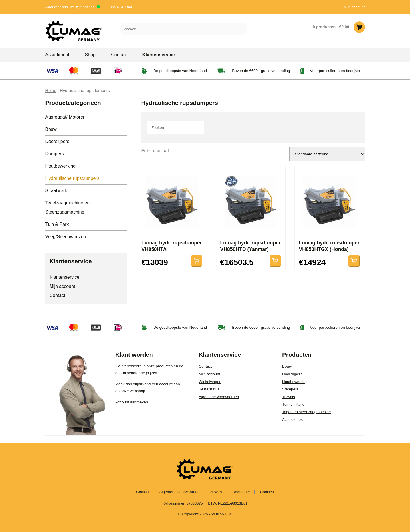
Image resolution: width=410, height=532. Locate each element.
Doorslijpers (57, 141)
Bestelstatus (209, 389)
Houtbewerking (61, 166)
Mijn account (354, 7)
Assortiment (57, 55)
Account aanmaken (132, 402)
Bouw (51, 129)
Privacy (216, 492)
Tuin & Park (57, 224)
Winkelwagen (210, 382)
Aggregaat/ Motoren (65, 117)
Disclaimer (241, 492)
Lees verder (197, 261)
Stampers (290, 389)
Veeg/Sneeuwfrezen (66, 237)
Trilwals (289, 397)
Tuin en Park (293, 404)
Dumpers (55, 154)
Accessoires (292, 420)
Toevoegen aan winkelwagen (275, 261)
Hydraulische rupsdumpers (72, 178)
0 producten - (339, 27)
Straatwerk (56, 191)
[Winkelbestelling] (327, 154)
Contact (119, 55)
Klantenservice (159, 55)
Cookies (267, 492)
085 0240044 (121, 7)
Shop (90, 55)
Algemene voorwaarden (219, 397)
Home (51, 91)
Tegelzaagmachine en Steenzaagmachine (68, 207)
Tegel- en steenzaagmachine (306, 412)
